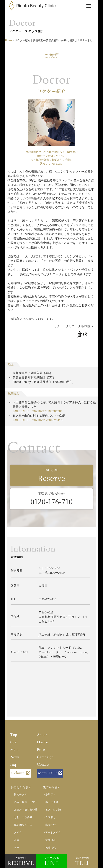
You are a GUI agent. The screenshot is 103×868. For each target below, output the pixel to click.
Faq (13, 764)
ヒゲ (17, 848)
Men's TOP (47, 773)
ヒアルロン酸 (53, 810)
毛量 (17, 840)
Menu (15, 749)
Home (9, 40)
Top (14, 734)
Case (14, 742)
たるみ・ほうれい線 (26, 810)
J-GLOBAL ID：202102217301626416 (38, 420)
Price (41, 749)
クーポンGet (52, 862)
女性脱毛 (50, 840)
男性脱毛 (50, 848)
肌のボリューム (23, 825)
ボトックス (52, 802)
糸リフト (50, 794)
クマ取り (50, 817)
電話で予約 (82, 862)
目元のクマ (21, 794)
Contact (43, 764)
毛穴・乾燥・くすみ (26, 802)
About (42, 734)
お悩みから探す (21, 788)
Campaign (45, 757)
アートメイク (53, 832)
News (15, 757)
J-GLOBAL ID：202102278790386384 (38, 411)
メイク (18, 832)
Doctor (42, 742)
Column (18, 773)
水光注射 (50, 825)
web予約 (21, 862)
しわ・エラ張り (23, 817)
